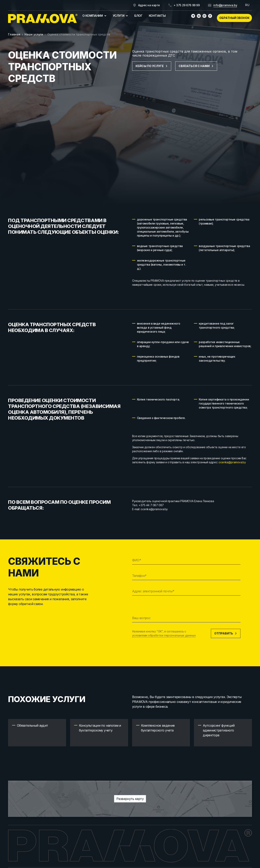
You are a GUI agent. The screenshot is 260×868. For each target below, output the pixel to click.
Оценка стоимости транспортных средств (79, 34)
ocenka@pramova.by (232, 462)
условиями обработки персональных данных (164, 635)
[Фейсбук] (210, 16)
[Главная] (43, 19)
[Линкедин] (199, 16)
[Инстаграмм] (204, 16)
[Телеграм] (193, 16)
